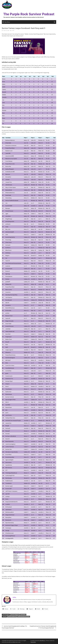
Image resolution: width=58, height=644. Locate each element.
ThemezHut (33, 642)
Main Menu (7, 22)
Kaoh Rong (23, 615)
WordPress (42, 641)
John (13, 30)
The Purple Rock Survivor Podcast (29, 14)
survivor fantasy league (24, 617)
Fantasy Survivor (15, 615)
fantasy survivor (12, 617)
